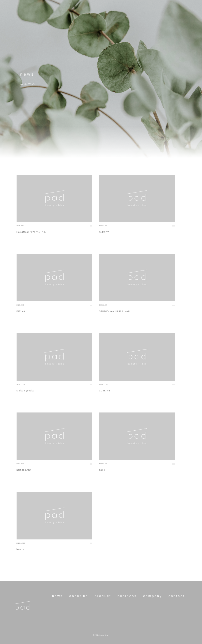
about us (79, 596)
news (57, 596)
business (127, 596)
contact (177, 596)
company (153, 596)
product (103, 596)
